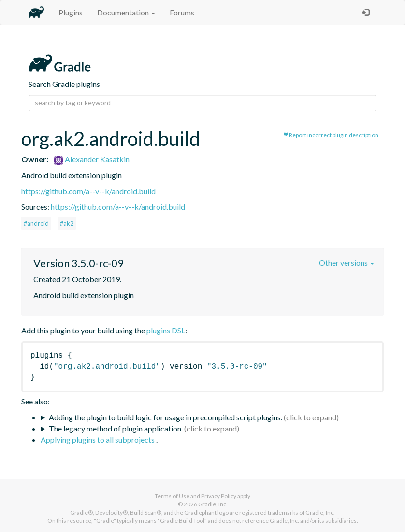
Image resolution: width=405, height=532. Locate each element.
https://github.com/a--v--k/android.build (88, 191)
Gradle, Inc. (213, 504)
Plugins (71, 12)
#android (36, 223)
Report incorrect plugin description (330, 135)
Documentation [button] (126, 12)
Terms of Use (172, 496)
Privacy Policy (219, 496)
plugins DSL (166, 330)
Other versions (347, 263)
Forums (182, 12)
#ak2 (67, 223)
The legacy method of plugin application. (116, 428)
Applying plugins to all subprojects (98, 439)
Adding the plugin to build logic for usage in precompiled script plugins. (166, 417)
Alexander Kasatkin (92, 159)
